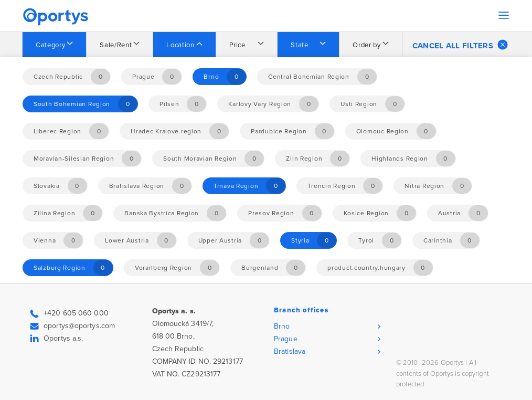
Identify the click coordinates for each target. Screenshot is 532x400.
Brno (282, 326)
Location (180, 45)
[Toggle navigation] (504, 15)
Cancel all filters (460, 45)
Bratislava (290, 351)
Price (237, 45)
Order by (366, 45)
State (299, 45)
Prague (286, 339)
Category (50, 45)
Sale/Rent (116, 45)
